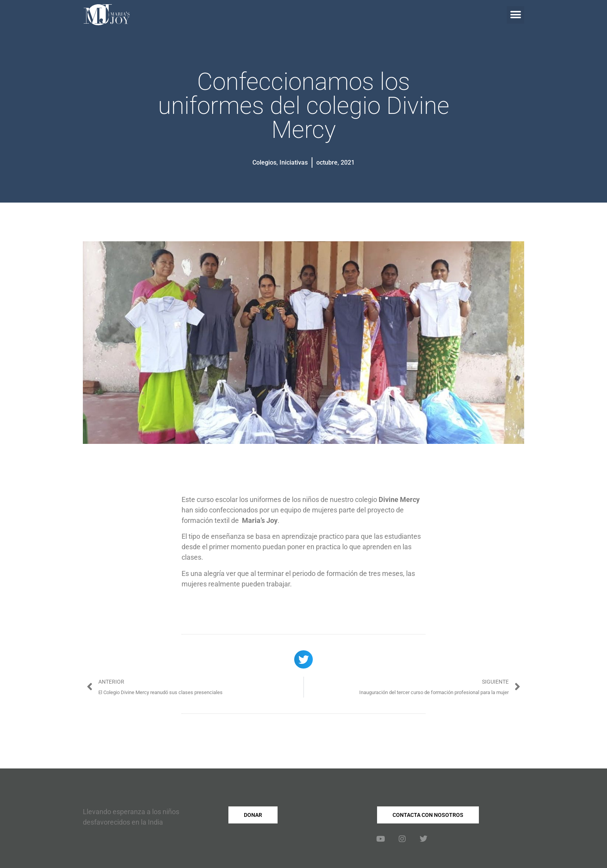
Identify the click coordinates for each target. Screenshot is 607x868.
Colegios (264, 162)
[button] (515, 15)
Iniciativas (294, 162)
